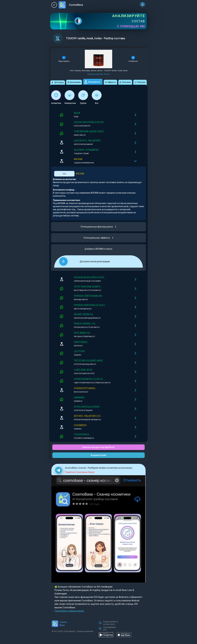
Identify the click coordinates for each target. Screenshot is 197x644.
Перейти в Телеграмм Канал (80, 472)
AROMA (80, 174)
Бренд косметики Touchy (98, 74)
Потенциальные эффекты (99, 238)
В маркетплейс (99, 455)
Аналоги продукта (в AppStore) (98, 447)
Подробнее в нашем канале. (69, 611)
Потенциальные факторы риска (99, 227)
